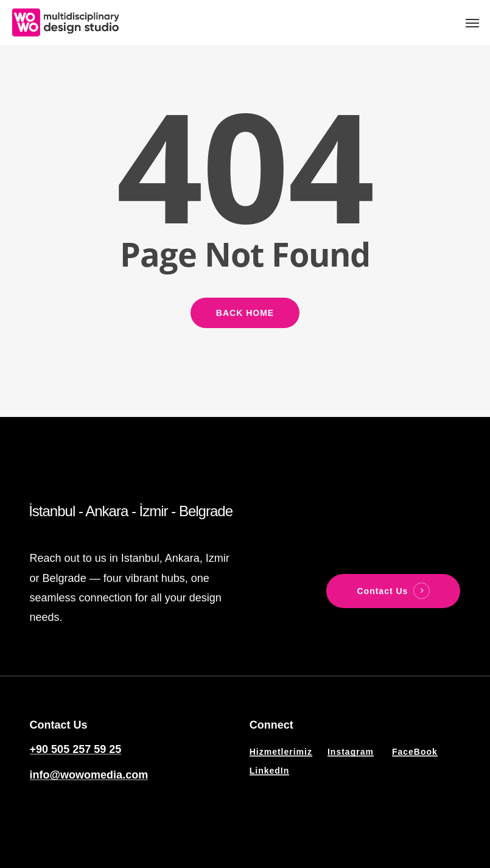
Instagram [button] (351, 752)
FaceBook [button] (415, 752)
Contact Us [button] (382, 591)
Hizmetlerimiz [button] (281, 752)
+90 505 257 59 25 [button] (76, 749)
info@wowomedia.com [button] (89, 775)
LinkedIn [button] (270, 771)
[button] (472, 23)
